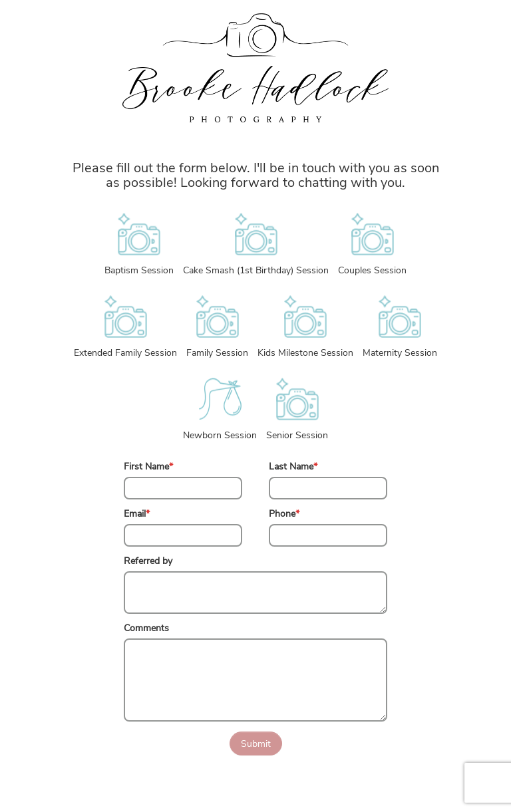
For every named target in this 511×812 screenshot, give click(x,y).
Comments (146, 628)
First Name (148, 467)
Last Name (293, 467)
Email (137, 514)
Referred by (148, 561)
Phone (284, 514)
